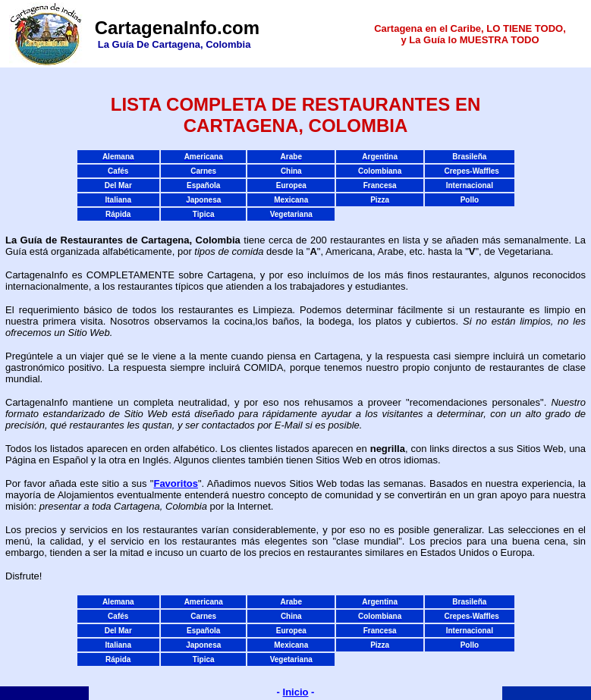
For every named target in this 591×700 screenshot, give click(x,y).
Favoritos (176, 483)
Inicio (296, 692)
